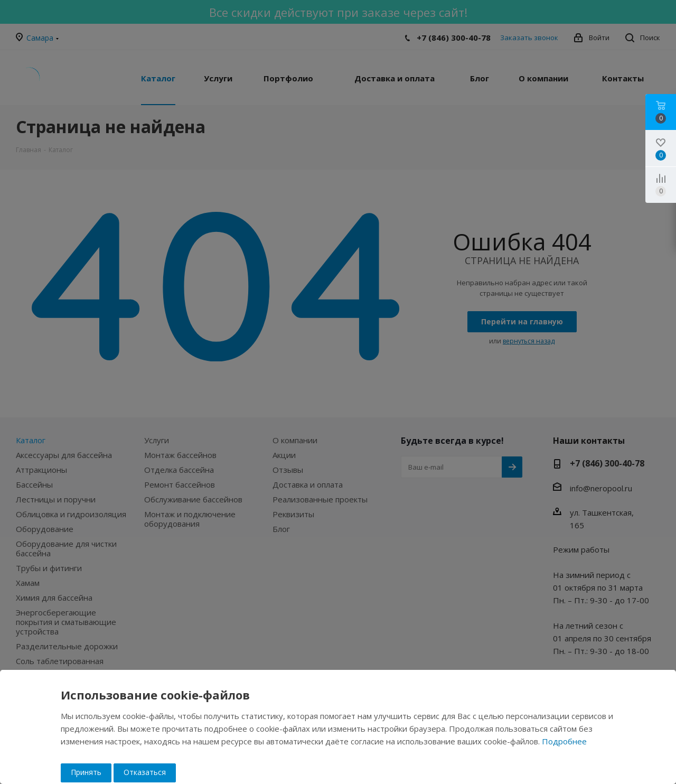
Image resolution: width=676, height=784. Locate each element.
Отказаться (145, 772)
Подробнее (564, 741)
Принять (86, 772)
